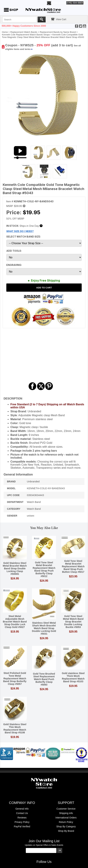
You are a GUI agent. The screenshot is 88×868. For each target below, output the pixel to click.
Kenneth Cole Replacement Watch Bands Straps (26, 35)
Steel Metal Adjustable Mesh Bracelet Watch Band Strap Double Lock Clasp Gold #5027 (15, 622)
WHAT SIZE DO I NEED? (20, 231)
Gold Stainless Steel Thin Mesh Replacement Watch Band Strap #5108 (15, 728)
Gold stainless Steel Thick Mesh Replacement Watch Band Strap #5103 (73, 677)
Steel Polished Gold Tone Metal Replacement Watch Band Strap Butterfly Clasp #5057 (15, 679)
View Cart (61, 19)
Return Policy (66, 822)
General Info (22, 809)
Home (5, 32)
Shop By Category (66, 826)
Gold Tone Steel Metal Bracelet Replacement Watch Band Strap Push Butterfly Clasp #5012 (44, 569)
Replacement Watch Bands (24, 32)
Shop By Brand (66, 831)
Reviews (22, 818)
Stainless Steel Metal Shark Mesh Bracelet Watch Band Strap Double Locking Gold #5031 (44, 628)
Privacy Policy (22, 822)
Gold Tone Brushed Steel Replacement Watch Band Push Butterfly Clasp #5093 (44, 679)
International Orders (66, 818)
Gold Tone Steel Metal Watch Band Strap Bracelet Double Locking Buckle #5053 (73, 622)
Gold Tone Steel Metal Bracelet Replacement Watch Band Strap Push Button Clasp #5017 (73, 566)
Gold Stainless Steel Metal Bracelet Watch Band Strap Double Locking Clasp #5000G (15, 568)
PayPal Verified (22, 826)
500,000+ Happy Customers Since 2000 (24, 26)
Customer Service (66, 809)
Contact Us (22, 813)
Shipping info (66, 813)
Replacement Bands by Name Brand (58, 32)
